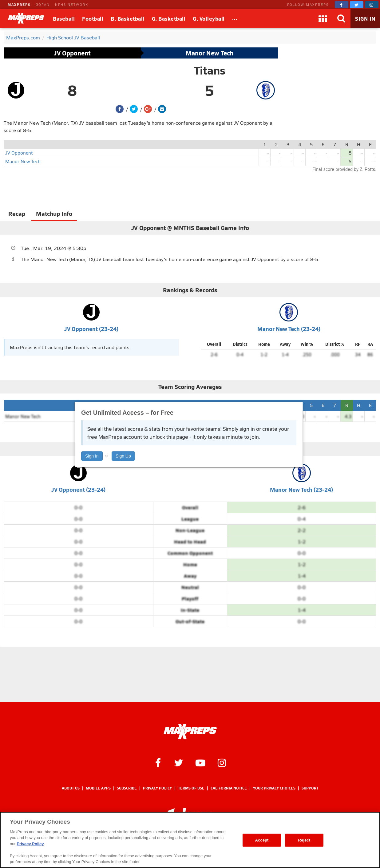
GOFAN (43, 4)
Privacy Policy (157, 788)
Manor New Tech (210, 53)
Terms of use (191, 788)
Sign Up (123, 456)
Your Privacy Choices (274, 788)
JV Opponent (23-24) (91, 329)
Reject (304, 840)
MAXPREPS (19, 4)
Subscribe (127, 788)
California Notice (229, 788)
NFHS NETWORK (72, 4)
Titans (210, 70)
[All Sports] (235, 18)
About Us (71, 788)
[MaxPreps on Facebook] (342, 5)
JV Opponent (72, 53)
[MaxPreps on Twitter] (357, 5)
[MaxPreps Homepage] (190, 732)
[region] (190, 840)
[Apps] (323, 18)
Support (310, 788)
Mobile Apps (98, 788)
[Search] (341, 18)
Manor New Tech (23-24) (289, 329)
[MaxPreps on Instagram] (372, 5)
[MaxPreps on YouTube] (200, 762)
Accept (262, 840)
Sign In (92, 456)
